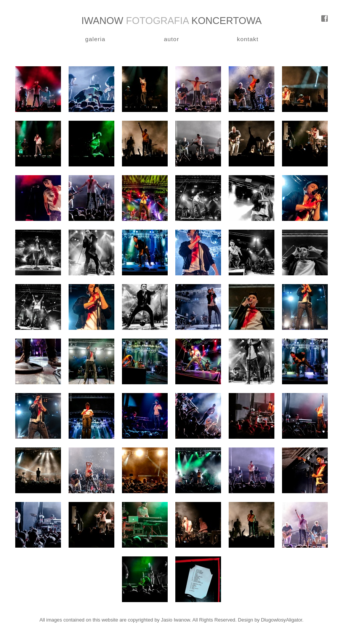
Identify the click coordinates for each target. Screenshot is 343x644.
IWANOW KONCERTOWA (171, 21)
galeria (95, 39)
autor (171, 39)
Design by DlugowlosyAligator (270, 620)
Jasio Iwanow (175, 620)
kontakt (248, 39)
